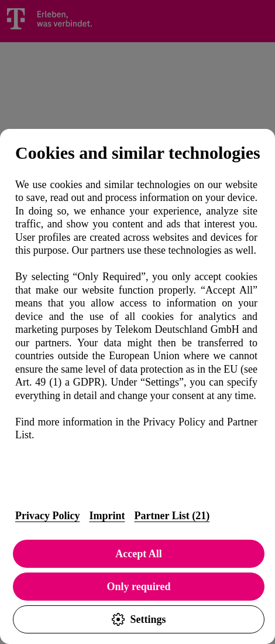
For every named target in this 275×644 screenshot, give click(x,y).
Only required (139, 587)
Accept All (138, 554)
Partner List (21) (172, 516)
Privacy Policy (47, 516)
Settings (138, 619)
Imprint (107, 516)
